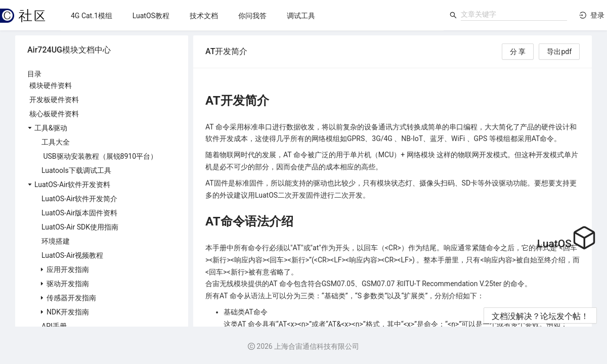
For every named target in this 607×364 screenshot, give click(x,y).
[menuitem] (92, 16)
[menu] (252, 15)
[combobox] (514, 14)
